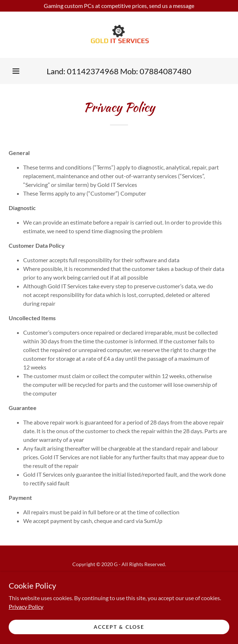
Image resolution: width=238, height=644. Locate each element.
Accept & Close (119, 627)
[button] (16, 71)
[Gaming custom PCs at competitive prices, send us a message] (119, 6)
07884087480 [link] (165, 71)
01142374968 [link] (93, 71)
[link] (119, 35)
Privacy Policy (26, 606)
